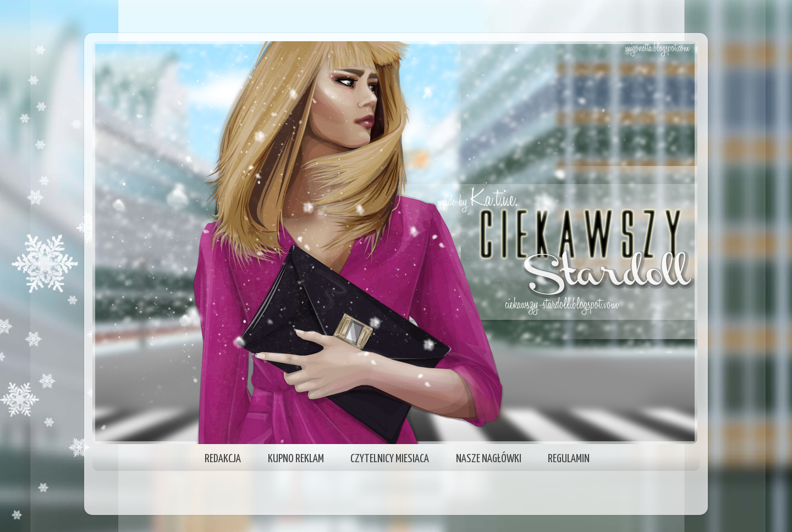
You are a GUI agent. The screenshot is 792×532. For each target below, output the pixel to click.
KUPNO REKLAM (296, 459)
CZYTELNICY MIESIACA (390, 459)
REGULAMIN (569, 459)
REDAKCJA (223, 459)
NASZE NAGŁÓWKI (489, 459)
